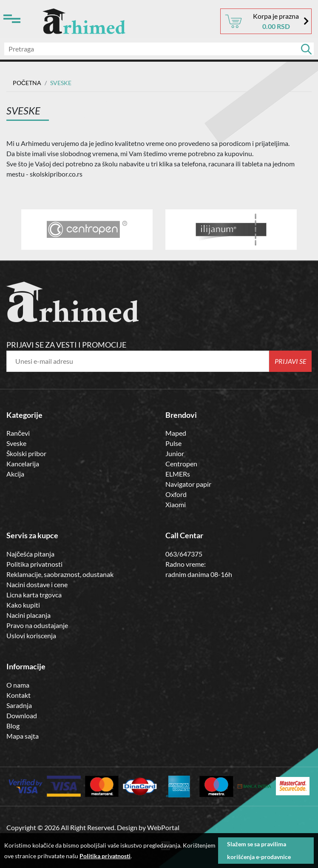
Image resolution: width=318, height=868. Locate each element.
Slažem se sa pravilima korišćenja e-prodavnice (259, 850)
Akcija (15, 474)
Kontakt (18, 695)
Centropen (181, 464)
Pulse (173, 443)
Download (22, 715)
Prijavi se (291, 361)
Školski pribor (26, 453)
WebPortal (163, 827)
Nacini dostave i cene (37, 584)
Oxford (176, 494)
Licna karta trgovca (34, 595)
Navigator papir (188, 484)
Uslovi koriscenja (31, 635)
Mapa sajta (23, 736)
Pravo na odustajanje (37, 625)
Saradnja (19, 705)
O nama (18, 685)
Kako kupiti (23, 605)
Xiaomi (176, 504)
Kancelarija (23, 464)
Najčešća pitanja (30, 554)
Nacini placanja (28, 615)
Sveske (16, 443)
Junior (175, 453)
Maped (176, 433)
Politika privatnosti (34, 564)
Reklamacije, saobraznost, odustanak (60, 574)
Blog (13, 726)
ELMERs (178, 474)
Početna (27, 83)
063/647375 (184, 554)
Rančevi (18, 433)
